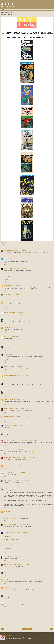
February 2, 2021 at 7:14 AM (16, 347)
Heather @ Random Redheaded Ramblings (13, 457)
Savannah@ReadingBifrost (10, 465)
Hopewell (6, 355)
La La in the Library (8, 450)
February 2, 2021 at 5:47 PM (13, 545)
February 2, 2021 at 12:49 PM (22, 465)
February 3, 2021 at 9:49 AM (14, 580)
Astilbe (5, 512)
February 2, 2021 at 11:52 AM (15, 433)
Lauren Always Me (8, 603)
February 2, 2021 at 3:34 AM (21, 268)
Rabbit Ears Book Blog (13, 539)
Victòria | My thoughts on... (10, 416)
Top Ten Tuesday (12, 519)
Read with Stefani (8, 285)
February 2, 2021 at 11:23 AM (16, 425)
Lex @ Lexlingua (7, 258)
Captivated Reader (8, 392)
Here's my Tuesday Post (9, 274)
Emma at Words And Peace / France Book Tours (14, 441)
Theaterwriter (7, 366)
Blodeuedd (6, 433)
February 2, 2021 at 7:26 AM (14, 355)
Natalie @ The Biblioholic (9, 557)
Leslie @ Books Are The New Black (11, 481)
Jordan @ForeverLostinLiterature (11, 383)
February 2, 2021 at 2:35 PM (25, 481)
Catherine (6, 320)
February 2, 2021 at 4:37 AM (13, 294)
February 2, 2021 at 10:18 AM (25, 383)
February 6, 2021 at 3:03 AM (14, 588)
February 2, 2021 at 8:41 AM (16, 366)
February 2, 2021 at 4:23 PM (24, 532)
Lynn (5, 328)
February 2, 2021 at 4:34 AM (18, 285)
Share (2, 244)
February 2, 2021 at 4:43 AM (12, 302)
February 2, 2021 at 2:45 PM (22, 488)
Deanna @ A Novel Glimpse (10, 375)
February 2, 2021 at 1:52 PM (19, 473)
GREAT (9, 277)
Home (27, 629)
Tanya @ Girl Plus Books (9, 572)
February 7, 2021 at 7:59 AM (17, 595)
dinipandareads (7, 312)
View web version (27, 631)
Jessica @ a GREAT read (9, 268)
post (6, 306)
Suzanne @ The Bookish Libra (10, 564)
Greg (9, 635)
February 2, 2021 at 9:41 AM (22, 375)
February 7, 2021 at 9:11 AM (18, 603)
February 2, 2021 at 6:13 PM (21, 557)
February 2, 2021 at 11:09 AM (22, 416)
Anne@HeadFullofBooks (9, 250)
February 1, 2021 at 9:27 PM (21, 250)
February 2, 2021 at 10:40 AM (18, 392)
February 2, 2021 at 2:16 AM (17, 258)
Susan (5, 545)
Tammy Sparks (7, 347)
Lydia (5, 302)
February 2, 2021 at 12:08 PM (31, 441)
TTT (9, 537)
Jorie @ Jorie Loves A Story (10, 488)
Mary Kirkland (7, 425)
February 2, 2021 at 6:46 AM (12, 328)
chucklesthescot (7, 595)
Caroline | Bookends (8, 400)
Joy (5, 337)
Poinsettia (6, 580)
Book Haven (7, 4)
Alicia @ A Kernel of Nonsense (10, 525)
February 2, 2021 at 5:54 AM (17, 312)
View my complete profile (11, 640)
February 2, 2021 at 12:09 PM (19, 450)
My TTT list (48, 252)
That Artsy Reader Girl (27, 32)
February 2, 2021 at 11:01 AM (19, 400)
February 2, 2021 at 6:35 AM (14, 320)
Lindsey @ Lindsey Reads (9, 409)
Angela (5, 294)
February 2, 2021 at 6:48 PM (23, 564)
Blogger (29, 643)
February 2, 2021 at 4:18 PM (23, 525)
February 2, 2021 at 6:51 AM (12, 337)
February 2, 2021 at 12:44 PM (29, 457)
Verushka (6, 588)
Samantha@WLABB (8, 473)
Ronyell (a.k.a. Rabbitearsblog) (11, 532)
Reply (5, 254)
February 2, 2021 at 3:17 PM (13, 512)
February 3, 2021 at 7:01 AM (21, 572)
